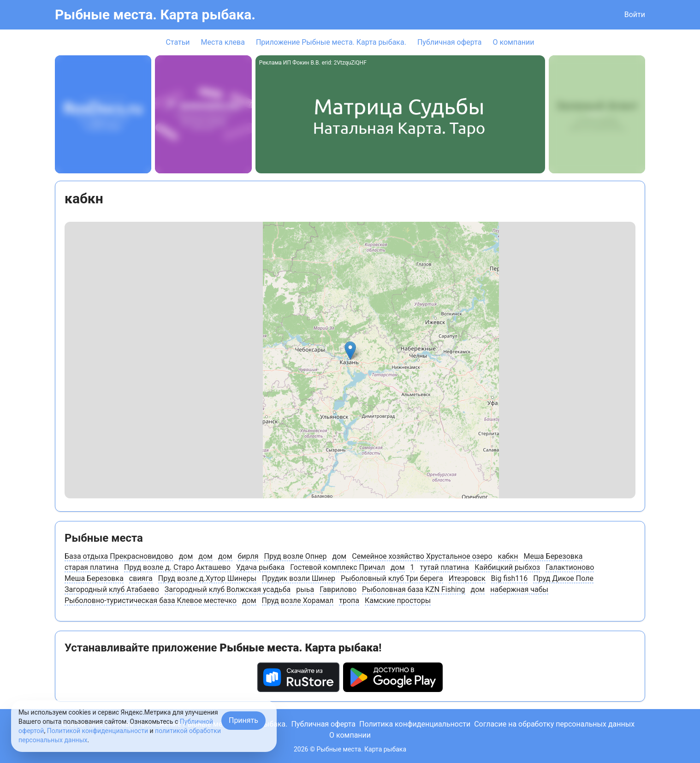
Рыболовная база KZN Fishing (413, 589)
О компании (513, 42)
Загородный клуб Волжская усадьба (228, 589)
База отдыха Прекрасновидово (119, 556)
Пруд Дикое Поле (563, 578)
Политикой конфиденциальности (98, 731)
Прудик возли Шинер (299, 578)
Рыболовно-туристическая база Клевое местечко (151, 600)
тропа (349, 600)
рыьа (305, 589)
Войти (635, 15)
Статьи (178, 42)
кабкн (508, 556)
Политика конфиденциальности (415, 724)
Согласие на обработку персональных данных (554, 724)
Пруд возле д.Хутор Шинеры (207, 578)
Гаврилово (338, 589)
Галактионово (570, 567)
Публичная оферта (450, 42)
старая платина (92, 567)
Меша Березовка (553, 556)
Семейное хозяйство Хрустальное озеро (422, 556)
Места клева (223, 42)
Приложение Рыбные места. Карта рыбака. (331, 42)
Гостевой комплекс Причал (338, 567)
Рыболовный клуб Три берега (392, 578)
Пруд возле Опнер (295, 556)
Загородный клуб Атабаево (112, 589)
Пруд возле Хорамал (298, 600)
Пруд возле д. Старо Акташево (177, 567)
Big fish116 (510, 578)
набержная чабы (519, 589)
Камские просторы (398, 600)
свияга (141, 578)
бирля (248, 556)
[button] (350, 351)
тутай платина (445, 567)
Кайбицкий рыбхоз (507, 567)
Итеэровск (467, 578)
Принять (243, 720)
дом (186, 556)
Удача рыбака (260, 567)
